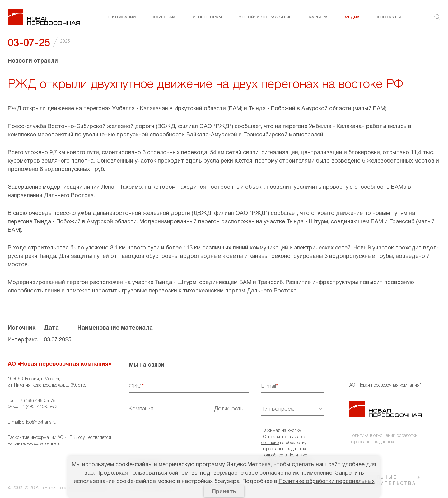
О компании (121, 17)
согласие (270, 443)
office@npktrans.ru (39, 422)
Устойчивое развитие (265, 17)
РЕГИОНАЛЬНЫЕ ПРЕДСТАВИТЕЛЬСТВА (383, 481)
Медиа (352, 17)
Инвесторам (207, 17)
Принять (224, 492)
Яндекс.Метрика (249, 465)
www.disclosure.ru (44, 444)
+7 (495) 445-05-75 (37, 401)
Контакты (389, 17)
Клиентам (164, 17)
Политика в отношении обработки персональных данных (383, 439)
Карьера (318, 17)
